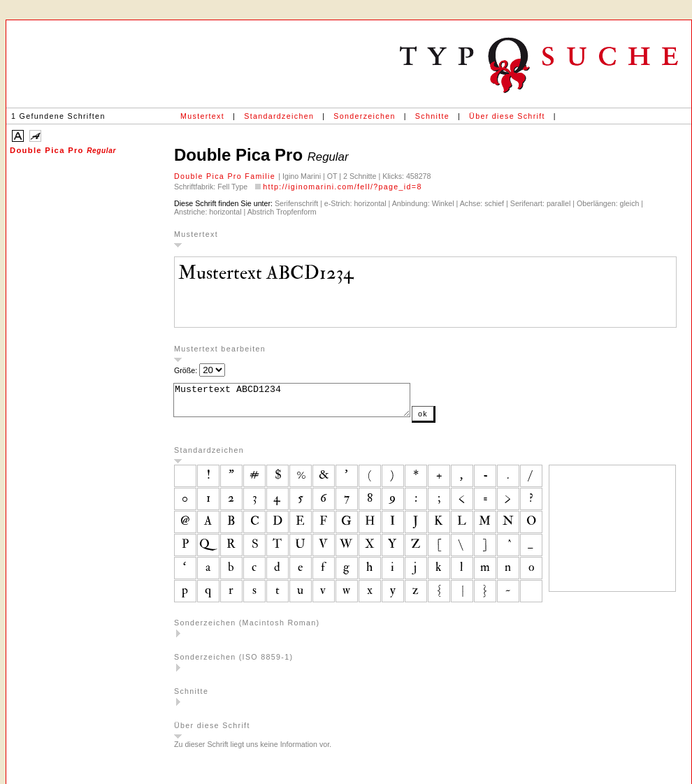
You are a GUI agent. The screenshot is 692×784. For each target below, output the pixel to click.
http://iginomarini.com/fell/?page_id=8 (343, 187)
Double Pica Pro (63, 150)
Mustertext (202, 116)
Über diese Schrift (507, 116)
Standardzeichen (279, 116)
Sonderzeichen (364, 116)
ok (451, 420)
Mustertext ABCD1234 (306, 403)
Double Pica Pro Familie (226, 176)
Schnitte (432, 116)
